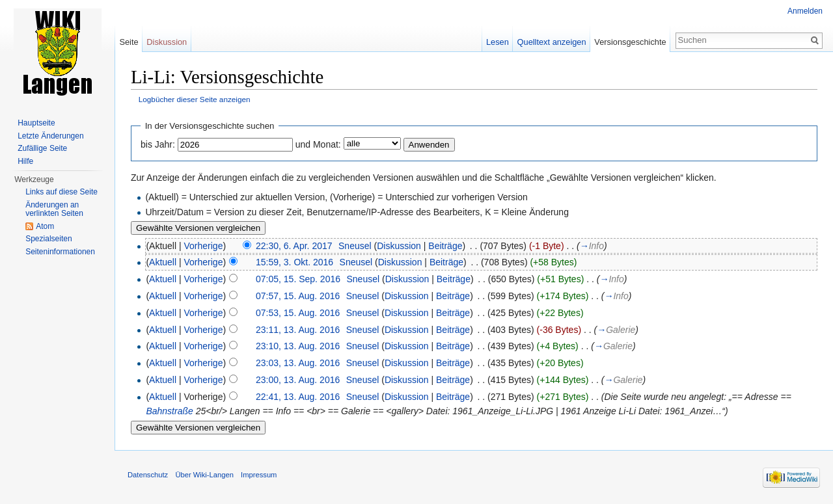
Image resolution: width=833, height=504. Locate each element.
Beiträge (445, 246)
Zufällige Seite (42, 148)
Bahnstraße (169, 411)
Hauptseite (36, 123)
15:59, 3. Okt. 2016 (294, 262)
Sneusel (355, 246)
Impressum (259, 475)
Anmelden (805, 11)
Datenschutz (148, 475)
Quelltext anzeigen (552, 42)
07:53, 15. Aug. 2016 (298, 313)
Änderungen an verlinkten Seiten (54, 209)
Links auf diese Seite (61, 192)
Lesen (498, 42)
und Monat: (318, 144)
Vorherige (204, 246)
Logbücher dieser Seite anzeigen (195, 99)
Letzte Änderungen (50, 136)
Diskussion (399, 246)
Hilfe (25, 161)
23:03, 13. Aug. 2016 (298, 363)
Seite (129, 42)
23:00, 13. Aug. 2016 (298, 380)
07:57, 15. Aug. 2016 (298, 296)
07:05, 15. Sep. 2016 (298, 279)
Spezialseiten (48, 239)
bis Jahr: (158, 144)
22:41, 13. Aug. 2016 (298, 397)
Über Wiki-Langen (204, 475)
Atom (45, 226)
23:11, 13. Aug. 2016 (298, 330)
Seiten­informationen (60, 252)
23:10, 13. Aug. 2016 (298, 346)
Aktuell (163, 262)
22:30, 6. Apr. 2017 (294, 246)
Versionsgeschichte (630, 42)
